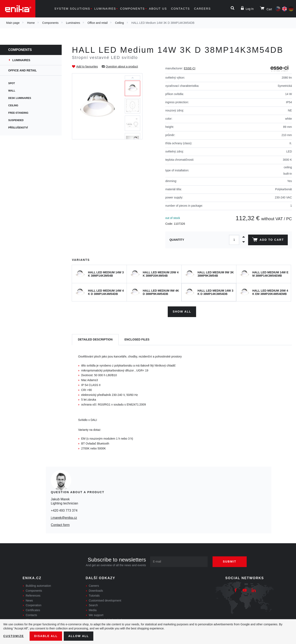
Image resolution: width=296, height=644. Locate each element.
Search (93, 605)
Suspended (16, 120)
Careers (202, 9)
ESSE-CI (190, 68)
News (29, 600)
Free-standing (18, 113)
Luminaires (105, 9)
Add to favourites (87, 66)
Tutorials (94, 596)
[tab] (95, 340)
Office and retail (98, 23)
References (33, 596)
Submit (230, 561)
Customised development (105, 600)
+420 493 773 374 (64, 511)
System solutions (72, 9)
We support (96, 615)
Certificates (33, 610)
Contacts (180, 9)
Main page (13, 23)
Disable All (46, 636)
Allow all (79, 636)
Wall (12, 91)
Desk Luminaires (20, 98)
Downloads (96, 591)
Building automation (38, 586)
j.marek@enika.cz (64, 518)
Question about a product (122, 66)
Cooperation (34, 605)
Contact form (60, 525)
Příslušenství (18, 128)
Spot (12, 83)
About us (158, 9)
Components (132, 9)
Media (93, 610)
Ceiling (120, 23)
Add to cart (268, 240)
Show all (182, 312)
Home (31, 23)
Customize (14, 636)
